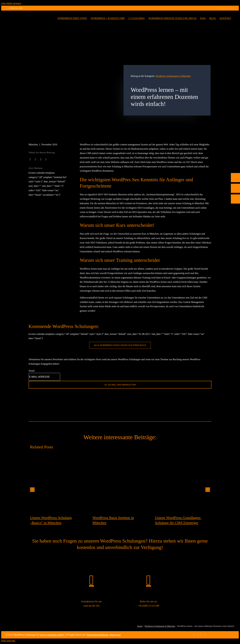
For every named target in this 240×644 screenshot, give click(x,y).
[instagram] (223, 8)
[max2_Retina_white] (20, 15)
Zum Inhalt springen (11, 3)
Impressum (115, 635)
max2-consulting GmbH (52, 635)
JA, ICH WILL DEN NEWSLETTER (120, 385)
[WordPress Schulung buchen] (120, 345)
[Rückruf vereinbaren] (235, 219)
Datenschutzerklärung (97, 635)
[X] (36, 159)
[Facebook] (30, 159)
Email (32, 371)
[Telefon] (235, 198)
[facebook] (220, 8)
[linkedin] (227, 8)
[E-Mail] (235, 208)
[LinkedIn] (41, 159)
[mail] (231, 8)
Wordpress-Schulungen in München (173, 76)
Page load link (8, 641)
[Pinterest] (46, 159)
